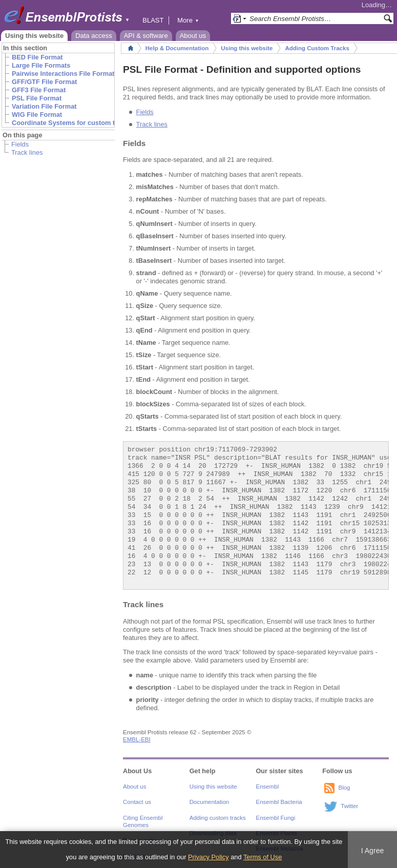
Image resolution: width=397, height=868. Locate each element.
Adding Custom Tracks (317, 48)
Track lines (27, 152)
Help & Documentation (177, 48)
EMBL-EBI (137, 739)
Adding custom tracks (218, 818)
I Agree (373, 851)
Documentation (209, 802)
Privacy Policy (208, 857)
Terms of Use (263, 857)
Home (131, 48)
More (188, 20)
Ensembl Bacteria (279, 802)
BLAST (153, 20)
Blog (344, 788)
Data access (94, 36)
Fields (20, 144)
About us (193, 36)
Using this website (34, 36)
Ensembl (268, 787)
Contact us (137, 802)
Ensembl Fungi (276, 818)
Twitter (349, 806)
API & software (146, 36)
